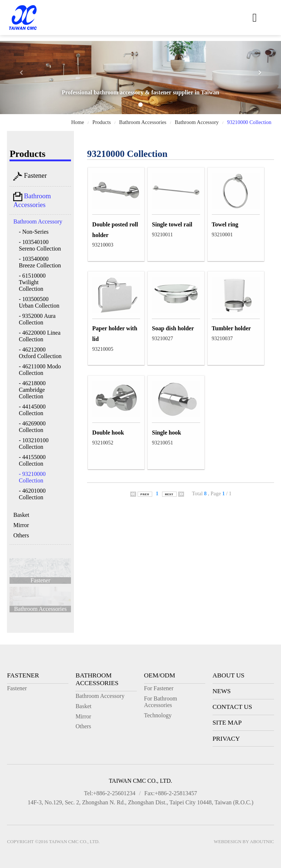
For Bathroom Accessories (161, 702)
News (222, 691)
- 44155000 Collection (32, 460)
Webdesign (227, 842)
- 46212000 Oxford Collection (40, 353)
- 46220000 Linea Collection (40, 336)
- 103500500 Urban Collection (39, 302)
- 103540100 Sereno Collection (40, 245)
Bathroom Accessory (196, 122)
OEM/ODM (160, 675)
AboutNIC (262, 842)
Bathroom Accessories (143, 122)
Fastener (30, 176)
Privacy (226, 739)
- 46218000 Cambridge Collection (32, 390)
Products (101, 122)
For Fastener (159, 688)
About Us (228, 675)
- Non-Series (33, 232)
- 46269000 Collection (32, 427)
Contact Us (232, 707)
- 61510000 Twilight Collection (32, 282)
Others (21, 535)
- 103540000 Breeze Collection (40, 262)
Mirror (21, 525)
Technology (158, 715)
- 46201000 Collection (32, 494)
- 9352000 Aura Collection (37, 319)
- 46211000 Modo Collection (40, 370)
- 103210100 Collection (33, 444)
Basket (21, 515)
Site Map (227, 722)
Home (77, 122)
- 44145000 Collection (32, 410)
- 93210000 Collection (32, 477)
